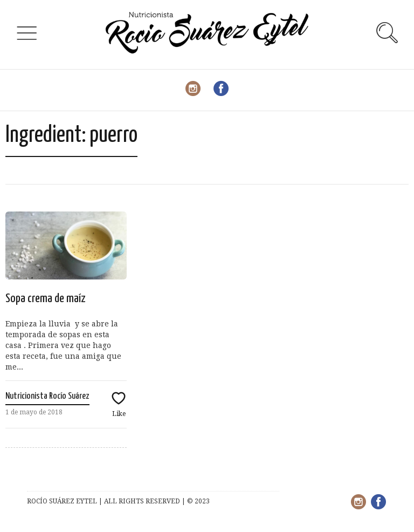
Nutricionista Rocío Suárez (47, 396)
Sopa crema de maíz (46, 299)
